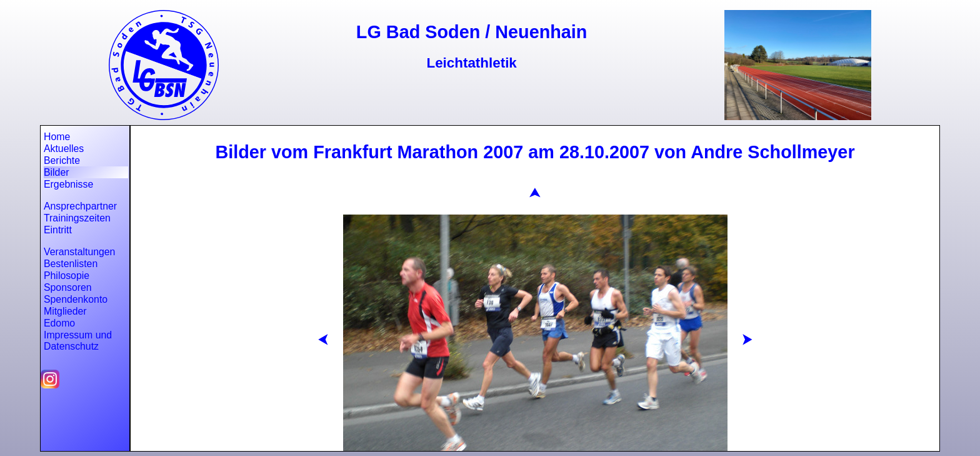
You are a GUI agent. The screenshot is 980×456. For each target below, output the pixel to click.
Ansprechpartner (80, 206)
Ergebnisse (68, 184)
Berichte (62, 160)
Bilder (56, 172)
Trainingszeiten (77, 218)
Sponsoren (68, 287)
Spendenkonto (76, 299)
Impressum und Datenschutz (78, 341)
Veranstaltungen (79, 252)
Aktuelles (64, 149)
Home (57, 137)
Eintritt (58, 230)
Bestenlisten (71, 264)
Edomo (59, 323)
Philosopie (67, 276)
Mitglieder (65, 311)
